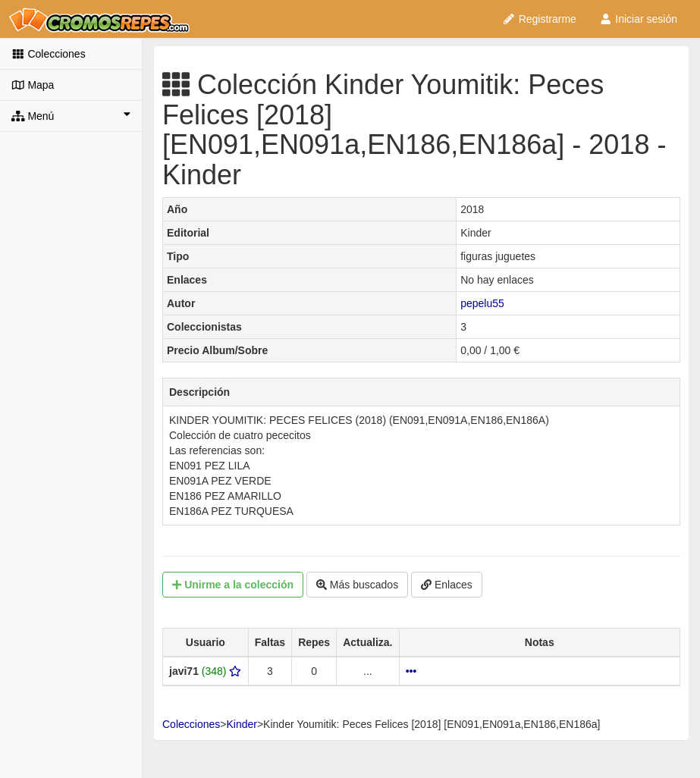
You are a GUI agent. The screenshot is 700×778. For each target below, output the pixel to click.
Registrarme (539, 19)
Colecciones (49, 54)
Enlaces (447, 585)
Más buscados (357, 585)
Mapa (33, 85)
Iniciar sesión (638, 19)
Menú (71, 115)
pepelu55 (482, 303)
